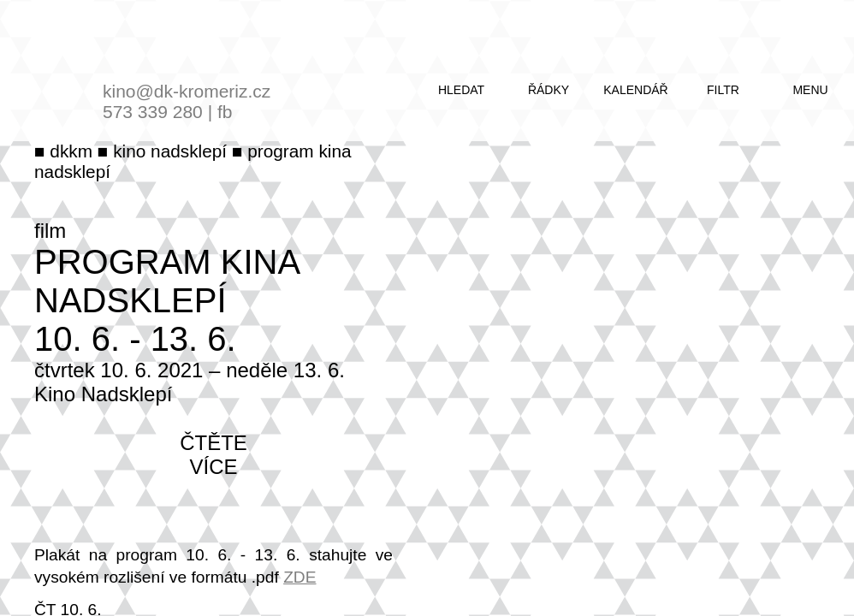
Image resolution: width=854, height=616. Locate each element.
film (50, 231)
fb (225, 112)
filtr (723, 90)
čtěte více (213, 455)
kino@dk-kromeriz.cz (187, 91)
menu (810, 90)
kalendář (635, 90)
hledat (461, 90)
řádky (549, 90)
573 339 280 (153, 112)
